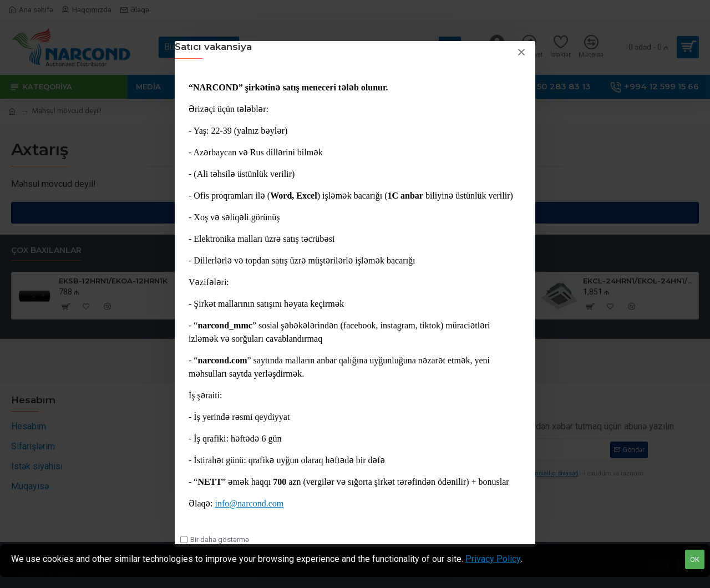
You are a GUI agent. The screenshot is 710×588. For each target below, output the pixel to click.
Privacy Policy (493, 559)
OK (695, 559)
